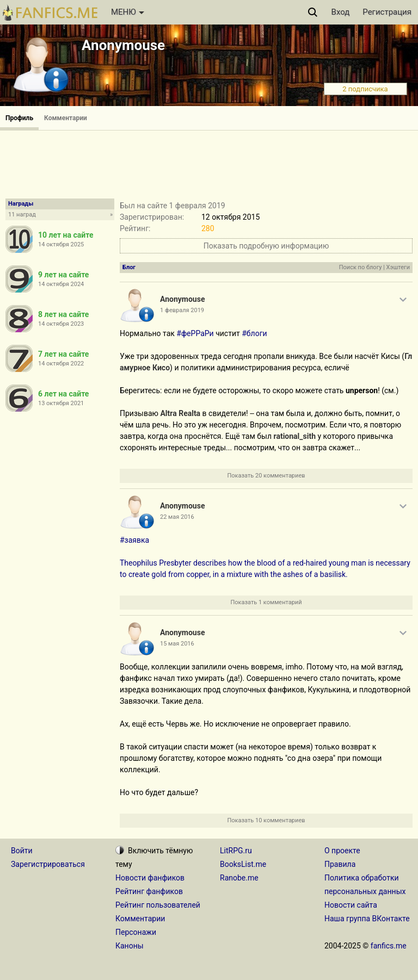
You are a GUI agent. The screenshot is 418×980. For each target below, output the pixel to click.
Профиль (19, 118)
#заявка (134, 540)
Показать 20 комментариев (266, 476)
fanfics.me (389, 946)
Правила (340, 864)
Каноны (130, 946)
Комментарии (66, 118)
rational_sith (295, 436)
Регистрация (387, 12)
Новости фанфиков (150, 878)
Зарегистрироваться (48, 864)
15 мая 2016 (177, 644)
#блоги (254, 333)
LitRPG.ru (236, 851)
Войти (22, 851)
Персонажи (136, 932)
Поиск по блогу (361, 267)
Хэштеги (398, 267)
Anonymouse (123, 45)
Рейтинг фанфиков (149, 891)
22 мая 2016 (177, 517)
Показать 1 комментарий (266, 602)
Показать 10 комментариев (266, 820)
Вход (341, 12)
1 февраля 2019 (182, 310)
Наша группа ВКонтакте (367, 919)
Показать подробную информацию (266, 246)
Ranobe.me (239, 878)
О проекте (342, 851)
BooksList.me (243, 864)
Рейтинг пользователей (158, 905)
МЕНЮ (128, 12)
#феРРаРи (195, 333)
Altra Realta (180, 413)
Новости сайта (351, 905)
